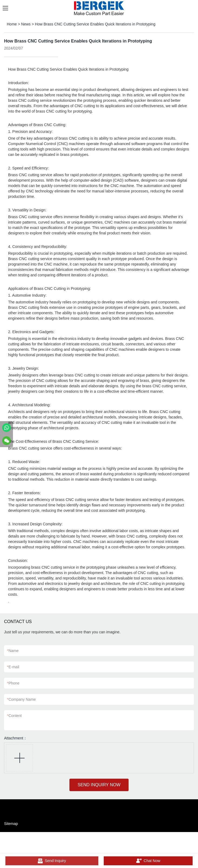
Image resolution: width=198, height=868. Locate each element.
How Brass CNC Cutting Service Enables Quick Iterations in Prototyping (95, 24)
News (26, 24)
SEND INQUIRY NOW (99, 785)
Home (12, 24)
